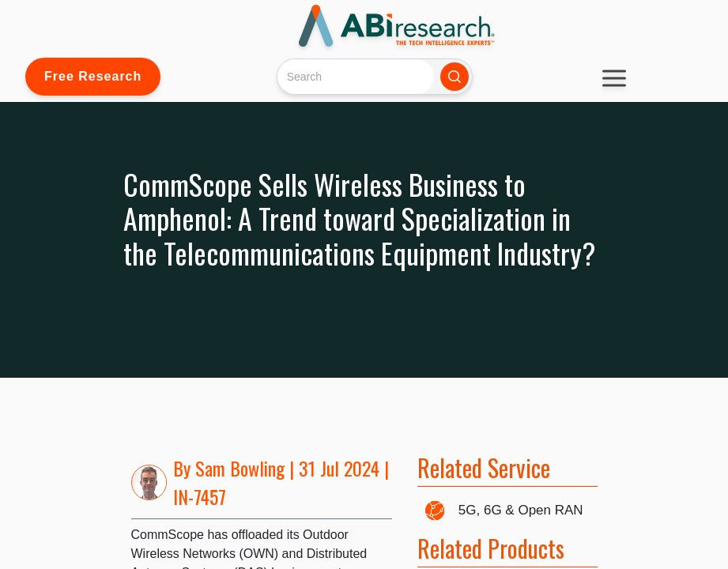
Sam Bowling (240, 468)
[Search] (355, 76)
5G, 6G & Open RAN (521, 510)
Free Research (93, 76)
